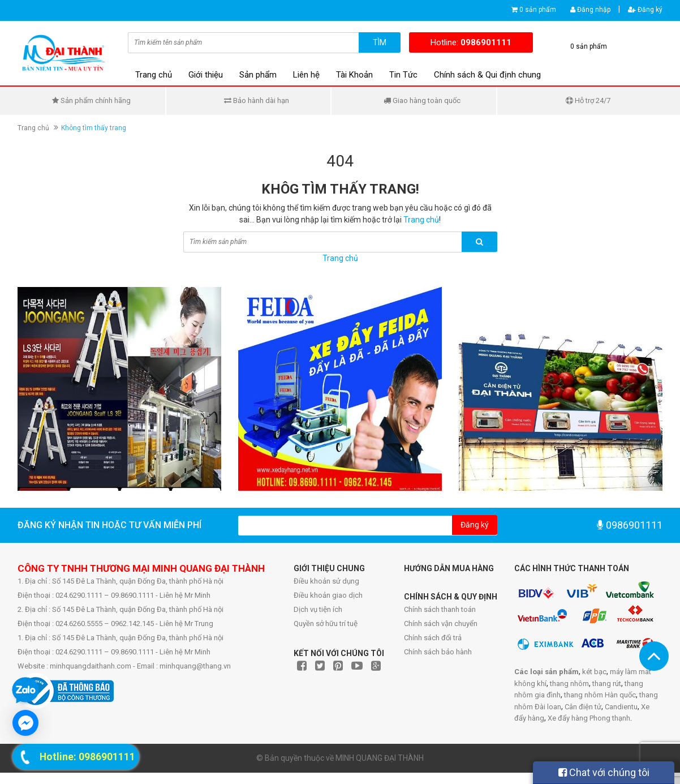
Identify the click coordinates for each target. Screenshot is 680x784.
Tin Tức (403, 75)
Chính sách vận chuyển (441, 624)
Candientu (621, 707)
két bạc (594, 672)
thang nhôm (569, 684)
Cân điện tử (583, 707)
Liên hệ (306, 75)
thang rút (607, 684)
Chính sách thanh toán (440, 609)
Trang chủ (154, 75)
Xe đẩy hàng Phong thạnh (589, 718)
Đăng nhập (590, 10)
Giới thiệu (206, 75)
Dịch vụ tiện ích (318, 609)
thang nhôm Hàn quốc (600, 695)
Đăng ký (645, 10)
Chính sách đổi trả (433, 638)
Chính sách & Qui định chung (487, 75)
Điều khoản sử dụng (326, 581)
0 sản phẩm (538, 10)
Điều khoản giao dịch (328, 595)
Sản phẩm (258, 75)
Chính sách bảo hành (438, 652)
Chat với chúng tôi (604, 772)
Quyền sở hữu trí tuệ (326, 624)
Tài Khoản (354, 75)
